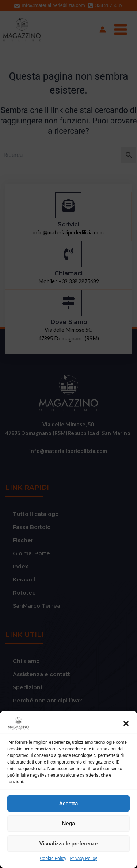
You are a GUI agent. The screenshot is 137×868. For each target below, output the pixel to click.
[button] (126, 723)
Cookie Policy (53, 859)
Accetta (69, 804)
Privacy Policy (84, 859)
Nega (68, 824)
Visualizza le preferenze (69, 844)
